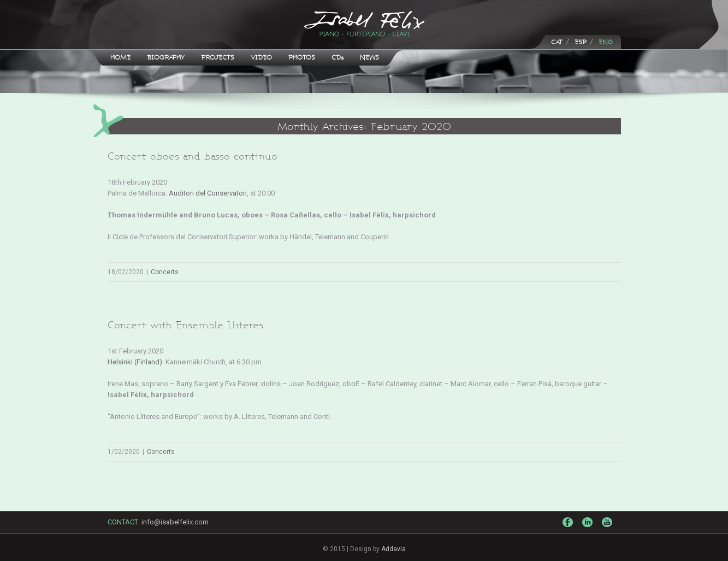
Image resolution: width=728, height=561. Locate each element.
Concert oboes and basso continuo (193, 156)
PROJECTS (218, 57)
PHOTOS (302, 57)
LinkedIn (589, 527)
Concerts (165, 272)
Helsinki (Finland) (135, 362)
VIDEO (261, 57)
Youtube (608, 530)
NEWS (369, 57)
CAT (557, 42)
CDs (338, 57)
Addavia (393, 549)
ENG (606, 42)
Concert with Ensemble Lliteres (185, 325)
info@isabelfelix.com (175, 522)
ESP (581, 42)
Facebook (569, 525)
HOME (120, 57)
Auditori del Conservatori (208, 193)
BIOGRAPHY (166, 57)
